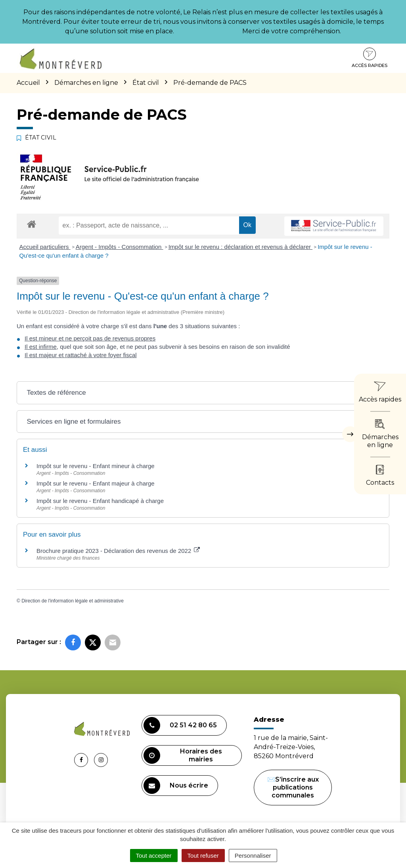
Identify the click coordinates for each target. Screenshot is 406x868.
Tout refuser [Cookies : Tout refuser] (203, 856)
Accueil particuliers (45, 247)
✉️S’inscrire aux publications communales (293, 787)
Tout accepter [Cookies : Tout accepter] (154, 856)
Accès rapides (370, 58)
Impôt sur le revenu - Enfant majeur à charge (96, 483)
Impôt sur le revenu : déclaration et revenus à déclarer (241, 247)
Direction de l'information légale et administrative (73, 601)
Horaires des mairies (183, 755)
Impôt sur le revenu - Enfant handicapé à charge (100, 501)
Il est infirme (41, 347)
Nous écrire (176, 786)
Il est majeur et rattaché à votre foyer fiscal (81, 355)
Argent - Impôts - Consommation (120, 247)
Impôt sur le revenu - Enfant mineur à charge (96, 466)
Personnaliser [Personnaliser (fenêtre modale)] (253, 856)
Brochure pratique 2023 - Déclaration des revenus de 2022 (118, 551)
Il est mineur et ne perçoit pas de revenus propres (90, 338)
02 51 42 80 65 (180, 725)
